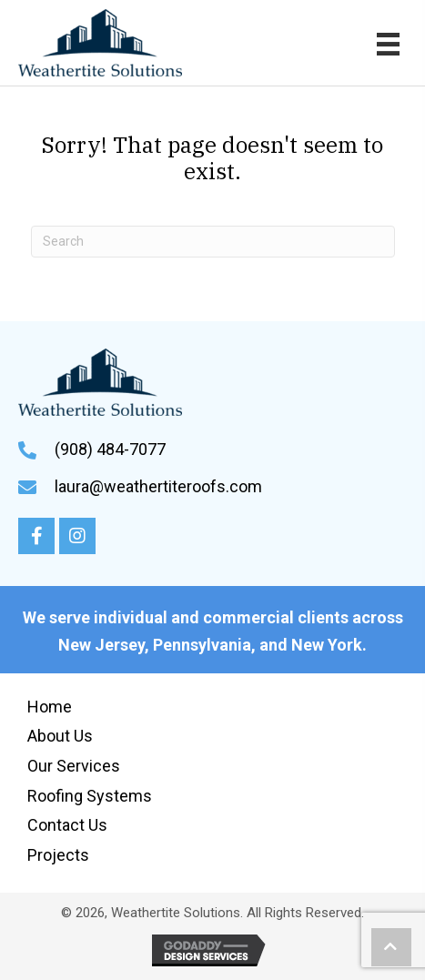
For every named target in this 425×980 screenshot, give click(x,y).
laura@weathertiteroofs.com (158, 486)
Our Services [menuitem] (74, 766)
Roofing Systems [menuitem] (90, 796)
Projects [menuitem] (58, 855)
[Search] (213, 242)
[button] (36, 536)
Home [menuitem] (50, 707)
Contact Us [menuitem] (67, 825)
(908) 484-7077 (110, 449)
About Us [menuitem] (60, 736)
